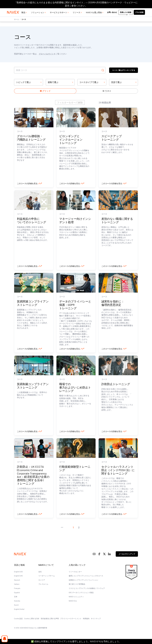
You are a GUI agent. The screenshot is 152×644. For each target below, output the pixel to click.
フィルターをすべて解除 (70, 102)
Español (17, 593)
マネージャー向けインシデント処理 (75, 221)
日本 (16, 598)
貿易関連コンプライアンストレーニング (33, 304)
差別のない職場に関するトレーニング (117, 221)
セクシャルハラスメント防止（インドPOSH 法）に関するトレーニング (118, 471)
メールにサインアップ (127, 555)
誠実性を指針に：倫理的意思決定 (113, 304)
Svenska (17, 602)
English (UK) (18, 577)
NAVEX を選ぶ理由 (94, 17)
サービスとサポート (58, 17)
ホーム (17, 24)
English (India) (19, 610)
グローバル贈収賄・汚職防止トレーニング (31, 138)
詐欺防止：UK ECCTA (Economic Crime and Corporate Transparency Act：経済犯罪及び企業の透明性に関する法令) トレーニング (33, 476)
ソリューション (38, 17)
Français (17, 589)
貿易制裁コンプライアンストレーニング (33, 386)
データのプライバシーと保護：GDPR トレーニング (75, 305)
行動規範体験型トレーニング (75, 469)
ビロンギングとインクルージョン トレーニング (71, 140)
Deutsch (17, 581)
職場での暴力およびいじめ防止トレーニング (75, 388)
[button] (62, 528)
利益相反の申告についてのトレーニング (32, 221)
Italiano (17, 585)
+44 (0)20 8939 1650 (124, 10)
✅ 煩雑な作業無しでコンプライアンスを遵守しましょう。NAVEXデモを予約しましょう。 (76, 641)
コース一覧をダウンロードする (124, 70)
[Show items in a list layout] (107, 91)
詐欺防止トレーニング (116, 385)
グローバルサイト (46, 54)
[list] (140, 11)
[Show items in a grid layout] (45, 91)
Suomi (16, 606)
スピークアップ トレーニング (112, 138)
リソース (77, 17)
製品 (23, 17)
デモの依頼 (139, 17)
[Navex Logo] (13, 17)
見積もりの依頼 (126, 17)
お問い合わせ (112, 17)
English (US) (18, 573)
